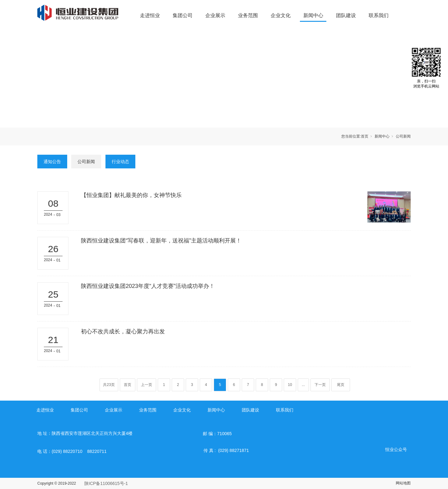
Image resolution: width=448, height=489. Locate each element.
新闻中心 (313, 15)
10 (290, 385)
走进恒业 (150, 15)
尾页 (341, 385)
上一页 (147, 385)
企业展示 (215, 15)
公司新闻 (403, 136)
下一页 (320, 385)
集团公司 (183, 15)
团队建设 (346, 15)
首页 (365, 136)
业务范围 (248, 15)
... (303, 385)
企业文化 (281, 15)
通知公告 (52, 162)
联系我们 (379, 15)
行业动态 (120, 162)
